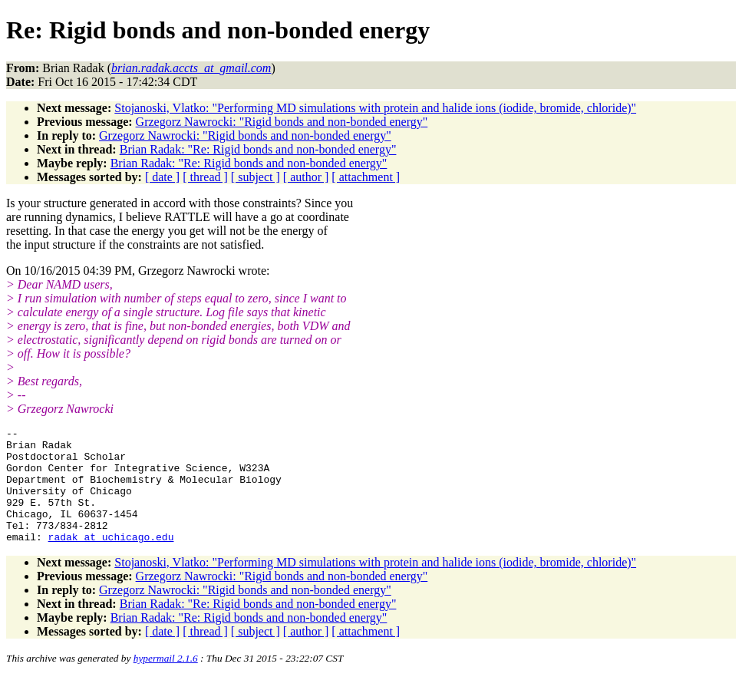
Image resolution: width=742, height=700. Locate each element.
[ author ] (306, 177)
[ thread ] (205, 177)
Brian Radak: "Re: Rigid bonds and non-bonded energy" (258, 149)
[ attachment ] (366, 177)
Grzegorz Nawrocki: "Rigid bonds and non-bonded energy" (282, 122)
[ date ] (162, 177)
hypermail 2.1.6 (166, 681)
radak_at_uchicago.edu (111, 560)
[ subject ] (256, 177)
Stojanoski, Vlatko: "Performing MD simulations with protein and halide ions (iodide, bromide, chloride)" (375, 108)
